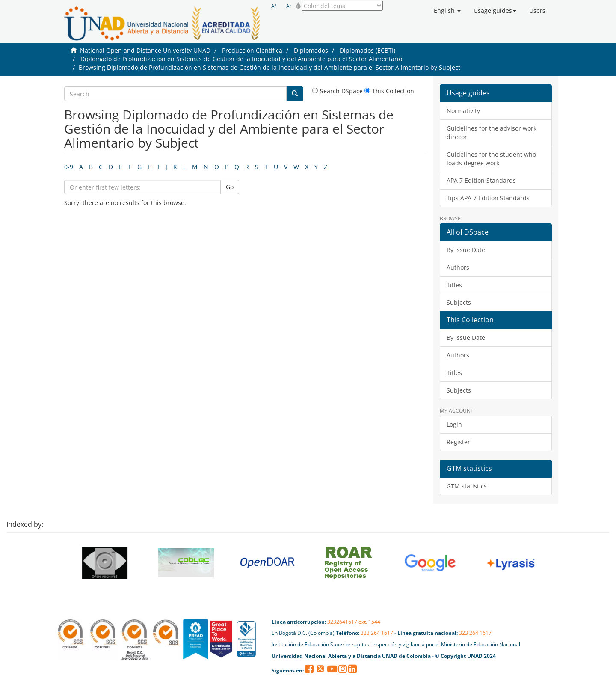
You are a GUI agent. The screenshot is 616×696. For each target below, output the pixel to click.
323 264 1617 (377, 633)
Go (230, 187)
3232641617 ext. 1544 (354, 622)
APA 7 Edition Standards (481, 180)
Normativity (463, 111)
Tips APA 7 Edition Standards (488, 198)
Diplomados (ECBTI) (367, 50)
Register (458, 442)
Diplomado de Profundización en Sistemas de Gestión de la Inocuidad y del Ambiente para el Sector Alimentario (241, 59)
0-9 (69, 167)
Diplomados (311, 50)
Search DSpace (338, 91)
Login (454, 424)
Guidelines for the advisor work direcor (492, 132)
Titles (454, 285)
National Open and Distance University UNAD (145, 50)
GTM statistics (467, 486)
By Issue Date (466, 250)
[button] (447, 11)
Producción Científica (252, 50)
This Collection (389, 91)
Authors (458, 267)
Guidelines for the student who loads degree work (491, 159)
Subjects (459, 302)
